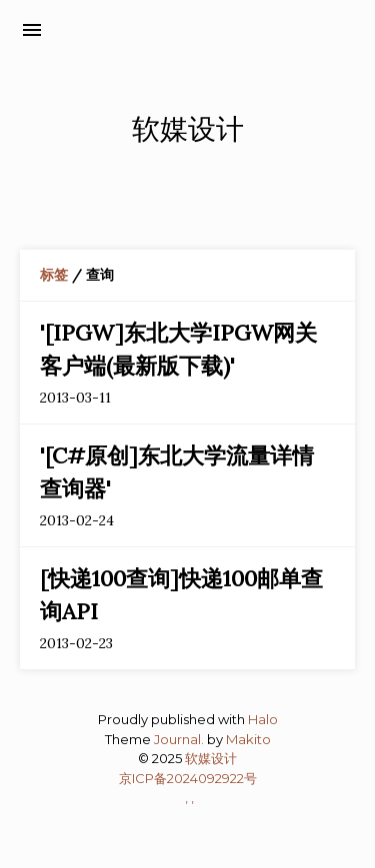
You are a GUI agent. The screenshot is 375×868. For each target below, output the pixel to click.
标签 (54, 275)
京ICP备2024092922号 (188, 778)
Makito (248, 739)
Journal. (179, 739)
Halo (263, 719)
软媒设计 (211, 758)
